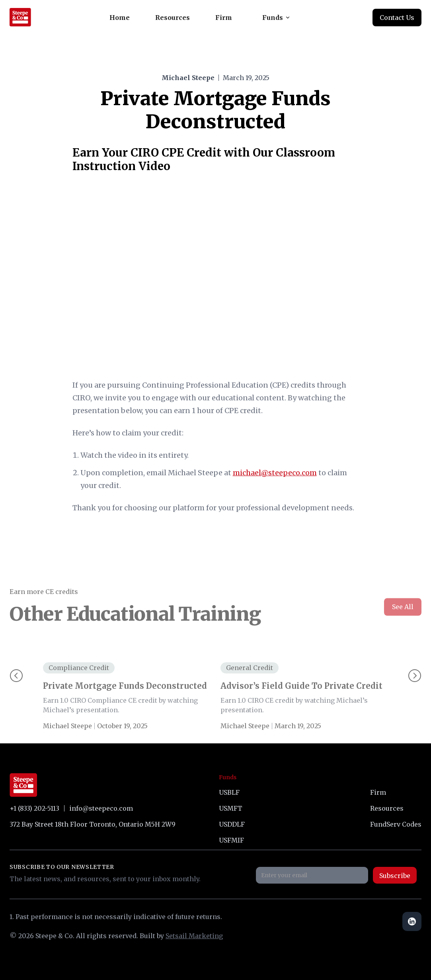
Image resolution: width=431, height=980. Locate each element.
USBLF (229, 792)
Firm (224, 18)
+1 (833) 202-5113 (34, 808)
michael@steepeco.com (275, 473)
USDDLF (232, 824)
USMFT (231, 808)
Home (120, 18)
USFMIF (231, 840)
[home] (20, 17)
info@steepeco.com (101, 808)
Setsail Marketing (194, 936)
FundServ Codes (396, 824)
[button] (276, 18)
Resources (173, 18)
